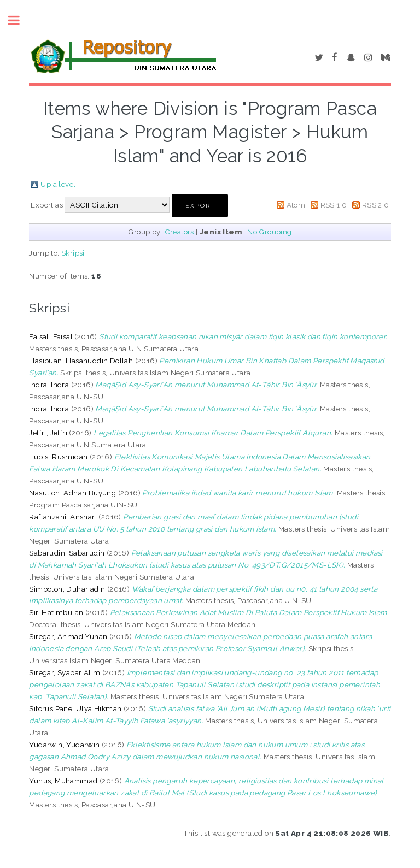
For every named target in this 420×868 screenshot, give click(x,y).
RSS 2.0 (376, 205)
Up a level (58, 184)
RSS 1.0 (334, 205)
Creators (179, 232)
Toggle (20, 20)
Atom (296, 205)
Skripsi (73, 253)
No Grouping (269, 232)
